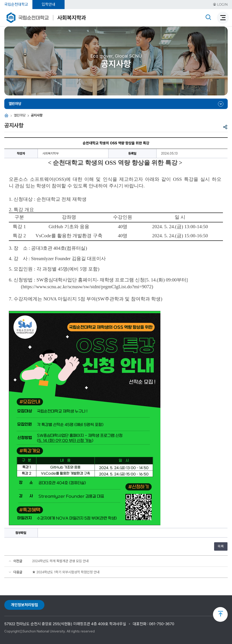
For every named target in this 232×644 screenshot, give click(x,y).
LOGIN (220, 5)
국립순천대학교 (16, 4)
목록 (221, 546)
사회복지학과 (72, 18)
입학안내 (48, 4)
